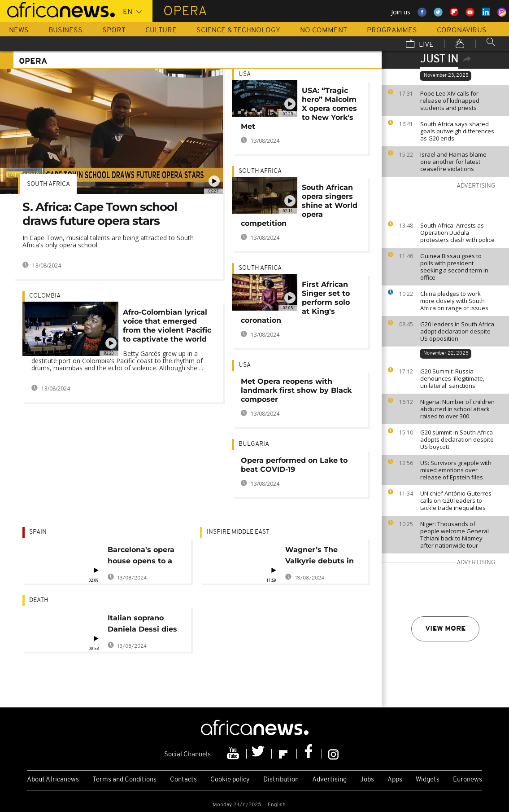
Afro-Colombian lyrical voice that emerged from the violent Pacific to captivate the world (167, 326)
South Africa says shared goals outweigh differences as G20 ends (457, 131)
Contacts (183, 780)
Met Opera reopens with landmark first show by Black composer (296, 390)
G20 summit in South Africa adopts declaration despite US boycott (457, 439)
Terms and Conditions (124, 780)
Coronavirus (462, 31)
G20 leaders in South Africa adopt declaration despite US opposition (457, 331)
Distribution (281, 780)
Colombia (45, 296)
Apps (395, 780)
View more (445, 629)
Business (65, 31)
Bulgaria (254, 444)
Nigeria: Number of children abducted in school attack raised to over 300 (457, 409)
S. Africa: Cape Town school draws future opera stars (100, 214)
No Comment (324, 31)
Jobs (367, 780)
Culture (161, 31)
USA (245, 74)
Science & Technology (238, 31)
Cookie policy (230, 780)
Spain (38, 532)
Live (420, 44)
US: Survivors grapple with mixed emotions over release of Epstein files (456, 470)
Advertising (329, 780)
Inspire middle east (238, 532)
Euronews (468, 780)
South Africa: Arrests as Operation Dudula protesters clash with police (457, 233)
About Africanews (53, 780)
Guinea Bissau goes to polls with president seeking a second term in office (454, 267)
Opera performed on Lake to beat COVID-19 (294, 465)
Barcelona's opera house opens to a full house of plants (144, 557)
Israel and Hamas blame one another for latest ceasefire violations (453, 162)
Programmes (392, 31)
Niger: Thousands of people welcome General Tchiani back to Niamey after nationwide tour (455, 535)
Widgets (428, 780)
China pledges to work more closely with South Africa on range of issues (454, 301)
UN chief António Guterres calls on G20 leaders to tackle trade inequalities (456, 500)
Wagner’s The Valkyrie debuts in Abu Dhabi (320, 557)
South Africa (48, 184)
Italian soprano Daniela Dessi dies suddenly (142, 625)
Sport (114, 31)
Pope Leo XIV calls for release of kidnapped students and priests (450, 101)
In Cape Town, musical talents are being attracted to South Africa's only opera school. (108, 241)
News (19, 31)
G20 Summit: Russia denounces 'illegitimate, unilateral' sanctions (452, 378)
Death (39, 600)
